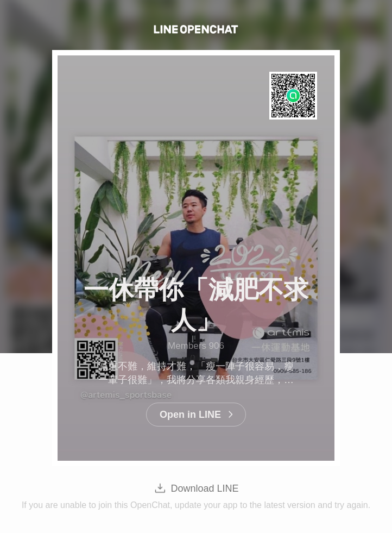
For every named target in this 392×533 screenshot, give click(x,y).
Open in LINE (190, 415)
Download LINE (204, 488)
